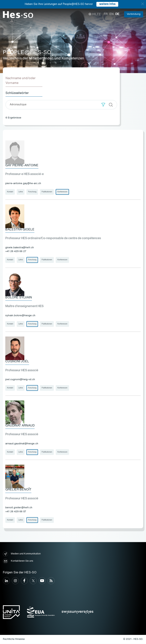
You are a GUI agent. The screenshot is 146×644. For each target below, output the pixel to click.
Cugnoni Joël (17, 362)
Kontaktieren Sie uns (18, 562)
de (117, 14)
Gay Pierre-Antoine (22, 166)
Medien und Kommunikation (22, 554)
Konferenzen (62, 192)
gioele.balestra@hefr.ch (20, 248)
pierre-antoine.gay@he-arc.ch (23, 183)
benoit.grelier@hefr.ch (19, 508)
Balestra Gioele (20, 230)
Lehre (21, 192)
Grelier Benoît (18, 490)
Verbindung (134, 14)
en (111, 14)
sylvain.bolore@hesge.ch (20, 316)
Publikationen (47, 192)
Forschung (32, 192)
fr (106, 14)
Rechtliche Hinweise (14, 639)
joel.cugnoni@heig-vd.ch (20, 380)
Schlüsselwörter (17, 93)
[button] (103, 105)
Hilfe (95, 14)
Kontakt (10, 192)
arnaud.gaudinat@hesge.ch (22, 444)
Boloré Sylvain (19, 298)
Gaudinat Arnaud (20, 426)
